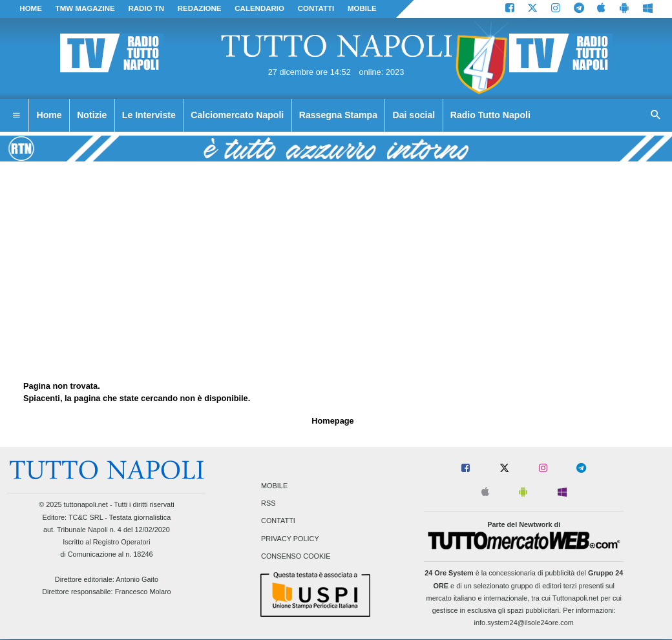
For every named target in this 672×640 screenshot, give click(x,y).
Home (31, 8)
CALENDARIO (259, 8)
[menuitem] (16, 116)
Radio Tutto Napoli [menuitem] (490, 115)
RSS (268, 504)
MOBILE (362, 8)
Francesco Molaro (143, 592)
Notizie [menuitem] (92, 115)
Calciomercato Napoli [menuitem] (237, 115)
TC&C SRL (86, 517)
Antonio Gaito (137, 579)
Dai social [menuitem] (414, 115)
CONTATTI (316, 8)
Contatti (278, 521)
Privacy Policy (290, 539)
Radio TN (146, 8)
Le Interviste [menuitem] (149, 115)
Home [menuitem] (49, 115)
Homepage (332, 421)
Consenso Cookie (296, 556)
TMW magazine (85, 8)
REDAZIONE (200, 8)
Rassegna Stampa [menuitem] (338, 115)
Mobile (274, 486)
